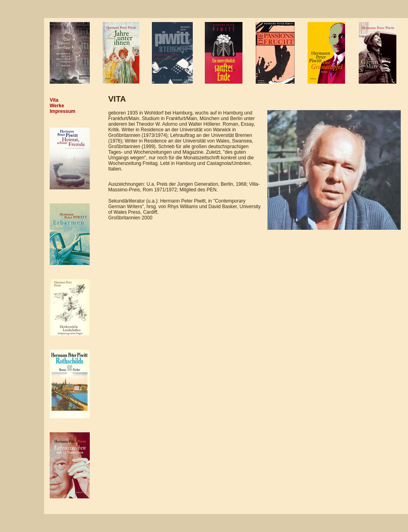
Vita (54, 100)
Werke (57, 106)
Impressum (63, 111)
